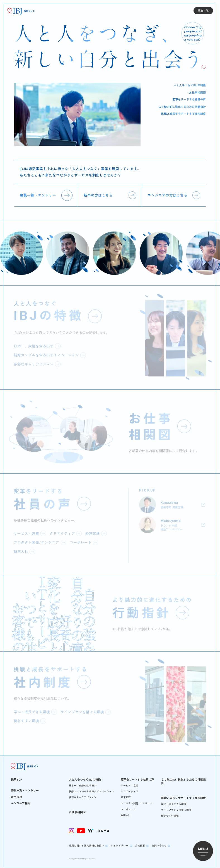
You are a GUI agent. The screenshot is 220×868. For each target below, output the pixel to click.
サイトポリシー (119, 843)
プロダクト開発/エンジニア (136, 801)
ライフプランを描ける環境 (176, 807)
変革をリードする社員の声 (189, 99)
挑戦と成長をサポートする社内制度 (183, 114)
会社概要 (140, 843)
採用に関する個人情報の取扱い (86, 843)
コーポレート (128, 806)
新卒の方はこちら (98, 194)
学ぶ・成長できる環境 (174, 801)
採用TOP (16, 777)
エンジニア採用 (21, 800)
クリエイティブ (130, 789)
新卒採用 (16, 794)
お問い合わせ (159, 843)
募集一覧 (203, 10)
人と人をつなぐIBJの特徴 (190, 85)
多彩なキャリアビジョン (83, 794)
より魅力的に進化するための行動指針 (182, 107)
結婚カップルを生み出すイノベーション (91, 789)
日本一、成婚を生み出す (83, 783)
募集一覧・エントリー (38, 194)
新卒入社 (126, 812)
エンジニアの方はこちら (167, 194)
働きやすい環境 (170, 813)
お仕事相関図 (197, 92)
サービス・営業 (130, 783)
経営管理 (126, 794)
